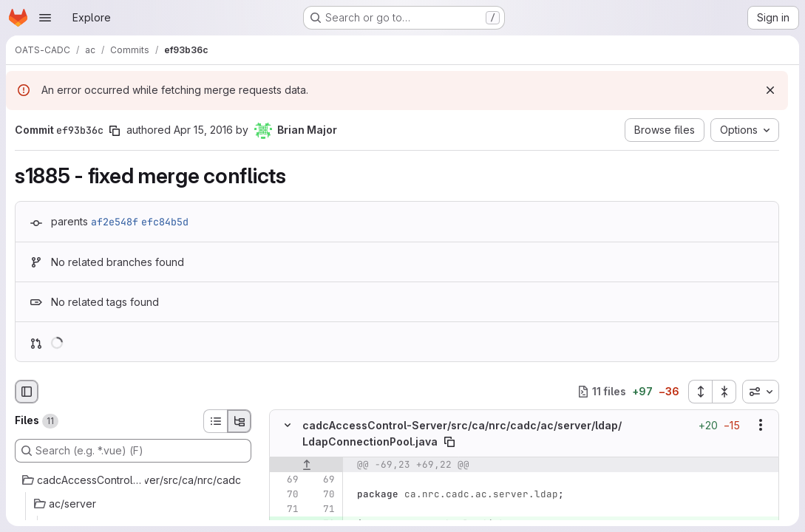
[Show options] (761, 425)
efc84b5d (165, 222)
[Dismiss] (770, 90)
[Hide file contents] (288, 425)
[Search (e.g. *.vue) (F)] (133, 451)
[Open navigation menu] (45, 18)
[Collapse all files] (724, 392)
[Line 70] (286, 494)
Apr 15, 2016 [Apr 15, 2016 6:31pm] (203, 130)
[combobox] (761, 392)
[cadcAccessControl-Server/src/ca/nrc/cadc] (133, 480)
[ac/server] (133, 504)
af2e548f (115, 222)
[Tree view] (240, 421)
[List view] (215, 421)
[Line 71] (286, 508)
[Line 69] (286, 479)
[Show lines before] (306, 464)
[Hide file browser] (27, 392)
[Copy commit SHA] (115, 131)
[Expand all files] (700, 392)
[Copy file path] (449, 441)
